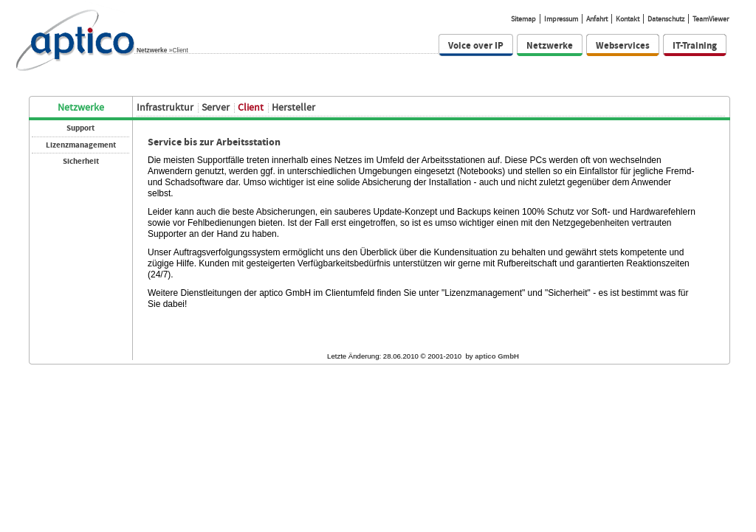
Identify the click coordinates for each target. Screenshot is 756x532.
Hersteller (293, 107)
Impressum (561, 19)
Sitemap (523, 19)
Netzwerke (152, 50)
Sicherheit (81, 161)
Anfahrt (597, 19)
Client (251, 107)
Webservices (623, 45)
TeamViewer (711, 19)
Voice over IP (476, 45)
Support (80, 128)
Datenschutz (666, 19)
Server (216, 107)
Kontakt (628, 19)
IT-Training (695, 45)
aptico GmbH (497, 356)
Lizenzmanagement (81, 145)
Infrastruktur (165, 107)
